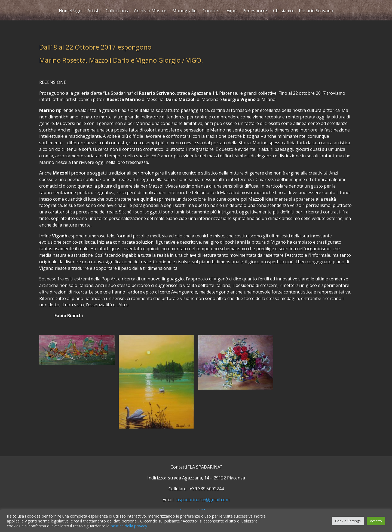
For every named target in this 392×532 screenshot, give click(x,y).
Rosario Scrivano (316, 11)
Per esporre (255, 11)
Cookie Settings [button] (348, 521)
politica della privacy (129, 526)
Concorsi (212, 11)
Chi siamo (283, 11)
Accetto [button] (376, 521)
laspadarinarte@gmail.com (202, 500)
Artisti (94, 11)
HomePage (70, 11)
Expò (232, 11)
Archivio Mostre (150, 11)
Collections (117, 11)
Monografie (184, 11)
